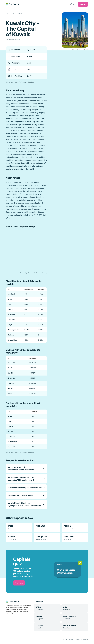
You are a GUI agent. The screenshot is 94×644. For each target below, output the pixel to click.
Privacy (72, 639)
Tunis (10, 421)
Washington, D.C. (14, 330)
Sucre (10, 416)
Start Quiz (83, 4)
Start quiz (19, 583)
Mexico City (12, 447)
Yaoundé (11, 383)
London (10, 309)
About (65, 639)
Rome (10, 299)
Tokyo (10, 325)
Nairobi (10, 373)
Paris (9, 304)
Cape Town (12, 320)
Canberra (11, 335)
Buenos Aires (12, 340)
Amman (10, 388)
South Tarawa (12, 442)
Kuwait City (22, 14)
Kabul (10, 368)
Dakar (10, 393)
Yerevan (10, 426)
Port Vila (11, 431)
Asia (13, 14)
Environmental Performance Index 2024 (22, 82)
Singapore (11, 314)
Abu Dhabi (11, 294)
